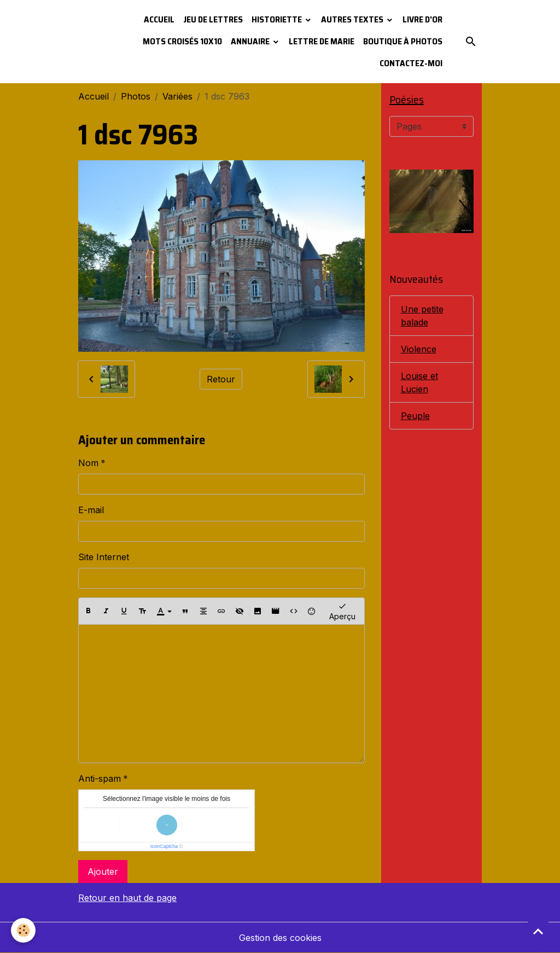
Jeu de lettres (213, 19)
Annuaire (251, 41)
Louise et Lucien (419, 382)
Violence (419, 349)
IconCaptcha (164, 846)
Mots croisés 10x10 (182, 41)
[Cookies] (23, 930)
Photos (136, 96)
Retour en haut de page (127, 898)
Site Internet (104, 557)
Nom (88, 463)
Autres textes (353, 19)
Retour (221, 379)
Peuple (415, 416)
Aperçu (342, 611)
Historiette (278, 19)
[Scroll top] (538, 931)
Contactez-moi (411, 63)
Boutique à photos (403, 41)
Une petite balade (422, 316)
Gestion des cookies (280, 938)
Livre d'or (422, 19)
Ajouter (103, 871)
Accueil (159, 19)
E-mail (91, 510)
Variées (177, 96)
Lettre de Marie (322, 41)
